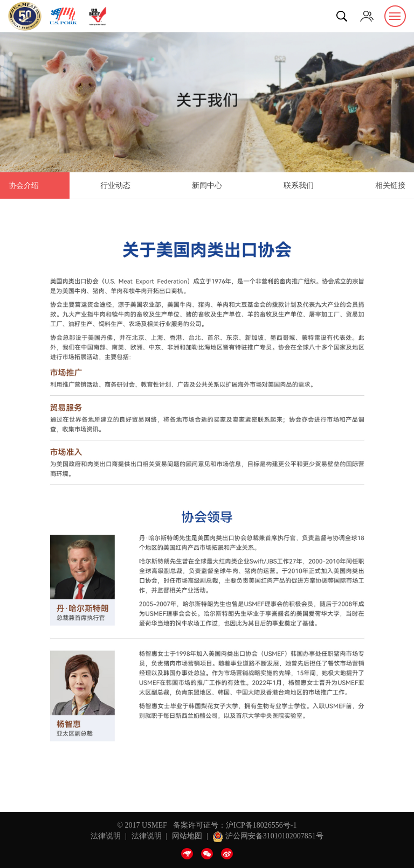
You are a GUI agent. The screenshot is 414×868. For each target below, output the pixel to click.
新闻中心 (207, 185)
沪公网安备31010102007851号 (268, 836)
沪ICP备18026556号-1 (261, 825)
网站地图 (187, 836)
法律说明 (106, 836)
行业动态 (115, 185)
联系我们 (299, 185)
